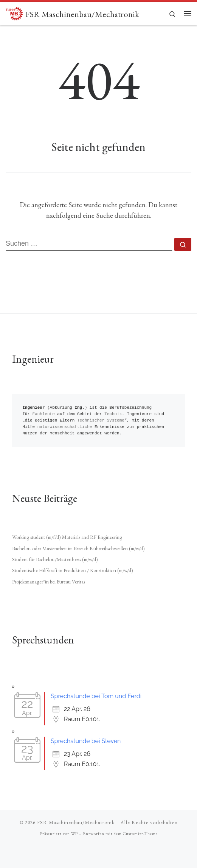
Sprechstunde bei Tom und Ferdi (96, 696)
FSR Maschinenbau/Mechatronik (76, 823)
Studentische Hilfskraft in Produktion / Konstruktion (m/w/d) (73, 570)
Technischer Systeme (101, 421)
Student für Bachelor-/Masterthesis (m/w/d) (55, 559)
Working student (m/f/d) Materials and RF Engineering (67, 537)
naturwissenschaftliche (65, 427)
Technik (113, 414)
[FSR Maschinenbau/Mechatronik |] (14, 12)
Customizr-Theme (140, 834)
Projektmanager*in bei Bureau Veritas (49, 582)
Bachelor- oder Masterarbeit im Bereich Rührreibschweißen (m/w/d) (78, 548)
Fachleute (44, 414)
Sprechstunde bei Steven (86, 741)
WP (74, 834)
